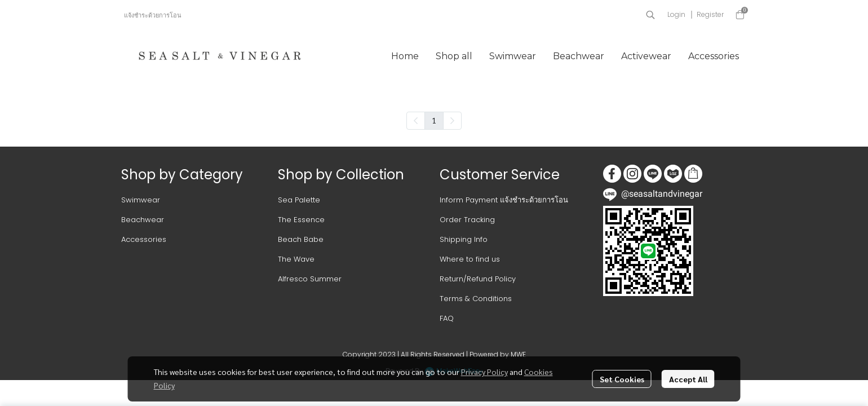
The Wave (296, 259)
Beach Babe (301, 239)
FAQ (447, 318)
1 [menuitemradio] (434, 120)
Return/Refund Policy (478, 279)
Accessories (144, 239)
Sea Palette (299, 200)
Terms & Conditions (476, 299)
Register (710, 14)
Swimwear (141, 200)
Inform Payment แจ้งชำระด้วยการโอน (504, 200)
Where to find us (470, 259)
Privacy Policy (484, 372)
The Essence (301, 220)
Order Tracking (467, 220)
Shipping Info (464, 239)
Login (676, 14)
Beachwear (143, 220)
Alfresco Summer (310, 279)
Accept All (688, 379)
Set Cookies (622, 379)
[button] (650, 15)
